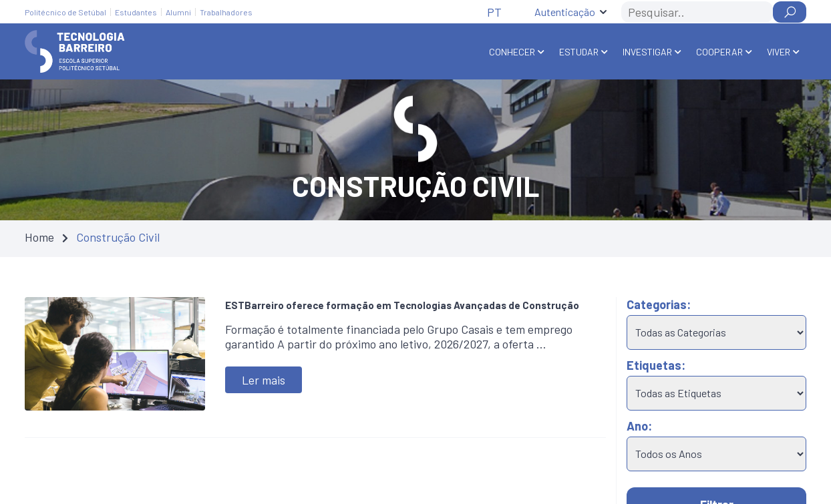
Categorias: (659, 304)
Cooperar (719, 52)
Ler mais (264, 380)
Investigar (647, 52)
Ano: (639, 426)
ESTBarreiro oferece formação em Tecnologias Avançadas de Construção (402, 305)
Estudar (579, 52)
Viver (779, 52)
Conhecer (512, 52)
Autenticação (565, 12)
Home (39, 237)
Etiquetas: (656, 365)
